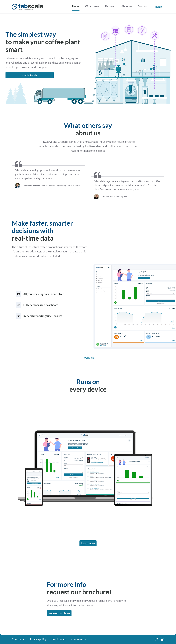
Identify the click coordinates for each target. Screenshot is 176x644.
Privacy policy (38, 639)
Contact (143, 6)
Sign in (159, 7)
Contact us (18, 639)
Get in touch (30, 75)
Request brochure (59, 614)
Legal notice (59, 639)
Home (76, 6)
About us (127, 6)
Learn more (88, 544)
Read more (88, 359)
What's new (92, 6)
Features (110, 6)
